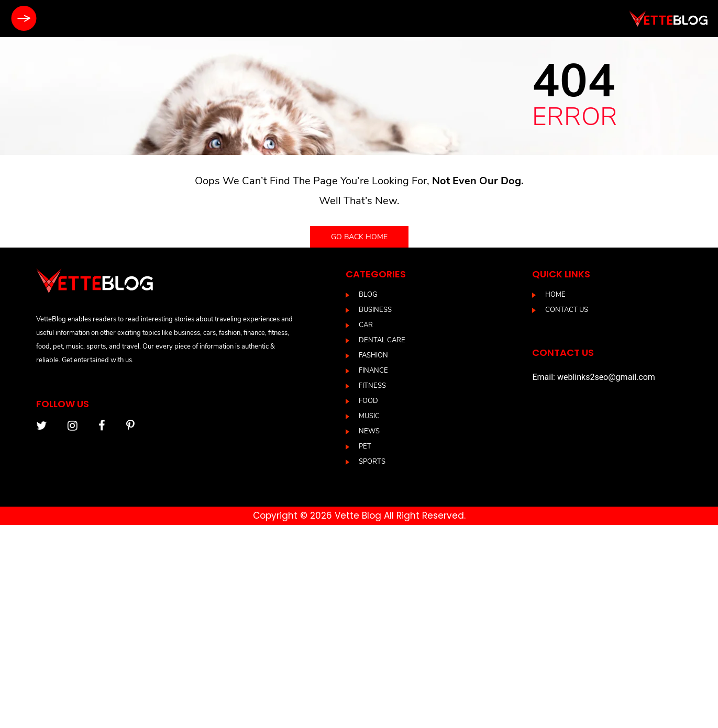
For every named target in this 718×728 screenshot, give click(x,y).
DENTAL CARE (382, 340)
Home (555, 295)
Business (375, 310)
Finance (373, 371)
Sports (372, 462)
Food (368, 401)
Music (369, 416)
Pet (365, 446)
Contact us (567, 310)
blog (368, 295)
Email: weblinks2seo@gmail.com (593, 377)
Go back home (359, 237)
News (369, 431)
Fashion (373, 355)
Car (366, 325)
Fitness (372, 386)
